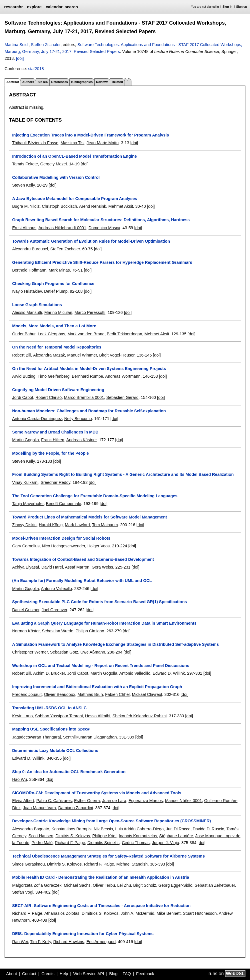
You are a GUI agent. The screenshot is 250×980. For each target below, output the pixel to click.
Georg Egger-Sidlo (175, 885)
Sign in (228, 7)
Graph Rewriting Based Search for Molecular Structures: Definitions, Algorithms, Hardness (101, 220)
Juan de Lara (114, 801)
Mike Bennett (169, 913)
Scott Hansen (41, 836)
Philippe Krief (104, 836)
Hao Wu (19, 779)
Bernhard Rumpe (87, 376)
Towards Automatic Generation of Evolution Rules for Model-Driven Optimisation (91, 241)
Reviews (102, 82)
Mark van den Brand (86, 334)
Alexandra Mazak (49, 355)
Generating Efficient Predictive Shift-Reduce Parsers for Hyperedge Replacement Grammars (102, 262)
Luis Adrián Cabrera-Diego (139, 829)
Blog (113, 974)
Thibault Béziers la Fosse (35, 143)
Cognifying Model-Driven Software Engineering (58, 390)
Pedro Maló (42, 843)
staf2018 (36, 69)
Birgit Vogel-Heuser (117, 355)
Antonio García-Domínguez (37, 419)
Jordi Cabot (23, 397)
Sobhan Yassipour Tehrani (59, 716)
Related (117, 82)
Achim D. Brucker (49, 673)
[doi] (20, 58)
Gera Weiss (102, 567)
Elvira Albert (23, 801)
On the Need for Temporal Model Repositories (57, 347)
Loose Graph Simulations (37, 305)
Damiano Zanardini (76, 808)
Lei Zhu (124, 885)
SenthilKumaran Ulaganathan (90, 737)
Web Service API (89, 974)
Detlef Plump (56, 291)
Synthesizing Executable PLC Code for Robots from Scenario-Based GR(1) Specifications (99, 602)
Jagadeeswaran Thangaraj (36, 737)
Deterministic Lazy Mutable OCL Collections (55, 751)
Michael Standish (132, 864)
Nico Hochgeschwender (63, 546)
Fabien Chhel (117, 694)
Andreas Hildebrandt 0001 (62, 228)
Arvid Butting (24, 376)
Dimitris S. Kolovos (73, 836)
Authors (28, 82)
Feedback (145, 974)
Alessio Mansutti (27, 312)
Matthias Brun (90, 694)
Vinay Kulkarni (25, 482)
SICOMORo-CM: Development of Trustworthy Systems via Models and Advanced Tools (97, 793)
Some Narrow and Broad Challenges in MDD (55, 432)
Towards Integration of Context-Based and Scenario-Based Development (83, 559)
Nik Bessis (103, 829)
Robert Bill (21, 355)
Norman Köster (26, 631)
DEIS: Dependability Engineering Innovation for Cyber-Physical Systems (83, 934)
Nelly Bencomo (78, 419)
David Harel (52, 567)
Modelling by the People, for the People (50, 453)
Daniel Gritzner (26, 610)
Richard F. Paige (70, 843)
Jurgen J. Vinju (166, 843)
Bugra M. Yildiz (26, 206)
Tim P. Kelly (40, 942)
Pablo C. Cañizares (54, 801)
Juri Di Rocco (178, 829)
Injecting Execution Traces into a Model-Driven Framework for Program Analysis (90, 135)
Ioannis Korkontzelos (138, 836)
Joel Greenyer (55, 610)
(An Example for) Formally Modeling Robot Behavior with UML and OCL (82, 581)
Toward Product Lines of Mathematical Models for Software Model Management (89, 517)
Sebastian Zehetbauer (215, 885)
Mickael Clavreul (147, 694)
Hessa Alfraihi (98, 716)
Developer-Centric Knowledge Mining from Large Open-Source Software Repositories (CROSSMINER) (111, 821)
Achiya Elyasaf (25, 567)
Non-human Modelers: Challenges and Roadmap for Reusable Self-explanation (89, 411)
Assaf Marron (77, 567)
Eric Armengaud (101, 942)
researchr (13, 7)
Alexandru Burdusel (30, 249)
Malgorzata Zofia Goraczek (37, 885)
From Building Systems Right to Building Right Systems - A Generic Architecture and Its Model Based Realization (123, 474)
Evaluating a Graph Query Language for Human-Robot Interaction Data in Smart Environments (104, 623)
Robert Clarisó (49, 397)
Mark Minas (59, 270)
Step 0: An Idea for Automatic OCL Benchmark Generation (69, 772)
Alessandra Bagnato (31, 829)
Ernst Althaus (24, 228)
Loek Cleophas (51, 334)
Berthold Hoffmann (29, 270)
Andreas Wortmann (123, 376)
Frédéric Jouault (27, 694)
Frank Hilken (53, 440)
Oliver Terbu (104, 885)
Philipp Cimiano (90, 631)
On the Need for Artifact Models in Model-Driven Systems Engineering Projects (89, 369)
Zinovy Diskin (24, 525)
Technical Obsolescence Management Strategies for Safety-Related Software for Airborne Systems (108, 856)
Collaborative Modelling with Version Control (56, 177)
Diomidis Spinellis (104, 843)
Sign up (242, 7)
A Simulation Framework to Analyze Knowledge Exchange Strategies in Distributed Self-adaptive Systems (115, 644)
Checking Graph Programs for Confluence (53, 284)
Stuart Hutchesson (200, 913)
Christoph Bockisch (59, 206)
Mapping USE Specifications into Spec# (51, 729)
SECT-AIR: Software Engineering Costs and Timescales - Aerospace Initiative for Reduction (101, 906)
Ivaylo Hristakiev (27, 291)
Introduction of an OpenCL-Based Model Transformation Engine (74, 156)
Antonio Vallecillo (56, 589)
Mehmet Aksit (121, 206)
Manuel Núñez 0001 (184, 801)
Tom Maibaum (105, 525)
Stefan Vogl (23, 892)
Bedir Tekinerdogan (125, 334)
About (12, 974)
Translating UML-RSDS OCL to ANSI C (49, 708)
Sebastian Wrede (57, 631)
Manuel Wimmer (82, 355)
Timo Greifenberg (54, 376)
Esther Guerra (87, 801)
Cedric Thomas (136, 843)
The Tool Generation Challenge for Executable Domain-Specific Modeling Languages (95, 496)
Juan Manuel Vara (39, 808)
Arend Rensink (93, 206)
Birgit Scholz (145, 885)
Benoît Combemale (64, 504)
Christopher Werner (30, 652)
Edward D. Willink (169, 673)
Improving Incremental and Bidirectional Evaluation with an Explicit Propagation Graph (97, 687)
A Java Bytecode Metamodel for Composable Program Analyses (74, 199)
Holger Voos (99, 546)
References (59, 82)
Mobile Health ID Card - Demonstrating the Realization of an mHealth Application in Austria (100, 877)
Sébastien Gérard (122, 397)
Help (64, 974)
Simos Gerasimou (28, 864)
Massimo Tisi (72, 143)
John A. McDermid (137, 913)
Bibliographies (82, 82)
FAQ (127, 974)
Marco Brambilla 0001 (84, 397)
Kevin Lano (22, 716)
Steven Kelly (23, 185)
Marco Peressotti (90, 312)
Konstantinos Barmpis (71, 829)
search (71, 7)
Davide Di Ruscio (208, 829)
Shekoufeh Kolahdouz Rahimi (140, 716)
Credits (48, 974)
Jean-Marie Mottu (103, 143)
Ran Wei (20, 942)
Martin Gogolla (25, 440)
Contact (29, 974)
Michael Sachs (77, 885)
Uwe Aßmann (93, 652)
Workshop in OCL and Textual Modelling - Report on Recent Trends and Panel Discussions (101, 666)
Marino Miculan (58, 312)
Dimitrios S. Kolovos (100, 913)
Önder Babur (24, 334)
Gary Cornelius (26, 546)
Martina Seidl (17, 45)
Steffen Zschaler (46, 45)
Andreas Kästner (81, 440)
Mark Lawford (77, 525)
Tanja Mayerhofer (28, 504)
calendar (54, 7)
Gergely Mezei (54, 164)
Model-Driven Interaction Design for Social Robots (61, 538)
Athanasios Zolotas (62, 913)
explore (34, 7)
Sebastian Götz (64, 652)
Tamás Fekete (25, 164)
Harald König (51, 525)
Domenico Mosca (104, 228)
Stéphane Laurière (176, 836)
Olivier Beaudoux (60, 694)
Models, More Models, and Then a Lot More (54, 326)
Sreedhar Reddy (55, 482)
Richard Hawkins (69, 942)
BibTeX (43, 82)
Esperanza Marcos (146, 801)
